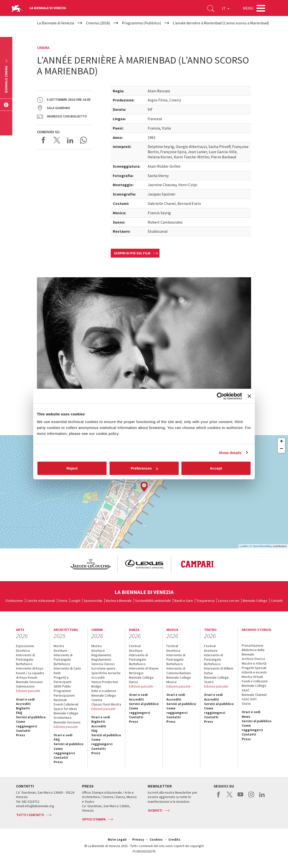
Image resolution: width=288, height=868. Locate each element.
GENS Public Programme (62, 688)
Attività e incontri (254, 672)
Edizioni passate (28, 691)
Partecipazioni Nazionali (64, 698)
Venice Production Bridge (105, 684)
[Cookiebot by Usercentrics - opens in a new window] (220, 396)
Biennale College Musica (179, 680)
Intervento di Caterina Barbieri (179, 671)
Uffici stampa (94, 819)
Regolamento (101, 655)
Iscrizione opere (103, 668)
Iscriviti (155, 810)
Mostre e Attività (254, 663)
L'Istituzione (14, 601)
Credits (174, 839)
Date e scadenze (104, 691)
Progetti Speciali (254, 668)
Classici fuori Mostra (106, 704)
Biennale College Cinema (104, 698)
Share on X (57, 140)
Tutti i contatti (30, 815)
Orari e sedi (25, 699)
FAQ (19, 713)
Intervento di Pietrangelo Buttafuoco (25, 659)
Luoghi (75, 601)
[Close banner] (249, 396)
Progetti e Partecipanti (63, 680)
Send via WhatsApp (83, 140)
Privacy (138, 839)
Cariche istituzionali (41, 601)
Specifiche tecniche (106, 673)
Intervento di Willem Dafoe (219, 671)
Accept (216, 468)
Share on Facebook (44, 140)
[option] (90, 564)
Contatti (277, 601)
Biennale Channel (254, 695)
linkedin (262, 797)
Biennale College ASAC (254, 688)
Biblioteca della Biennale (253, 652)
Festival (135, 646)
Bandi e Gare (184, 601)
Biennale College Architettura (66, 715)
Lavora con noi (229, 601)
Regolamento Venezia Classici (103, 662)
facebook (219, 797)
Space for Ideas (65, 709)
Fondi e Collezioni (255, 681)
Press (21, 735)
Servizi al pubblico (31, 717)
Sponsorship (93, 601)
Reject (72, 468)
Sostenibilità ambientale (153, 601)
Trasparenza (206, 601)
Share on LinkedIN (70, 140)
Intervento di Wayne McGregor (144, 671)
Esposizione (25, 646)
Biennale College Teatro (216, 680)
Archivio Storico (253, 659)
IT (226, 8)
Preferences (144, 468)
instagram (251, 797)
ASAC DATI (249, 699)
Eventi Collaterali (66, 704)
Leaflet (244, 546)
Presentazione (253, 645)
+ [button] (281, 442)
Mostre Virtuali (252, 677)
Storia (63, 601)
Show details (230, 452)
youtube (240, 797)
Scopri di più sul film (132, 253)
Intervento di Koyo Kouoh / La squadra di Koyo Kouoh (30, 673)
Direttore (60, 651)
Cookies (156, 839)
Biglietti (23, 708)
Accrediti (23, 704)
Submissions (25, 686)
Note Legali (117, 839)
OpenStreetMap (262, 546)
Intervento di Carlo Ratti (67, 671)
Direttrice (23, 651)
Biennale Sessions (29, 682)
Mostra (59, 646)
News (246, 717)
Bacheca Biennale (119, 601)
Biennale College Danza (141, 680)
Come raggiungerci (27, 724)
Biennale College (255, 601)
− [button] (281, 449)
